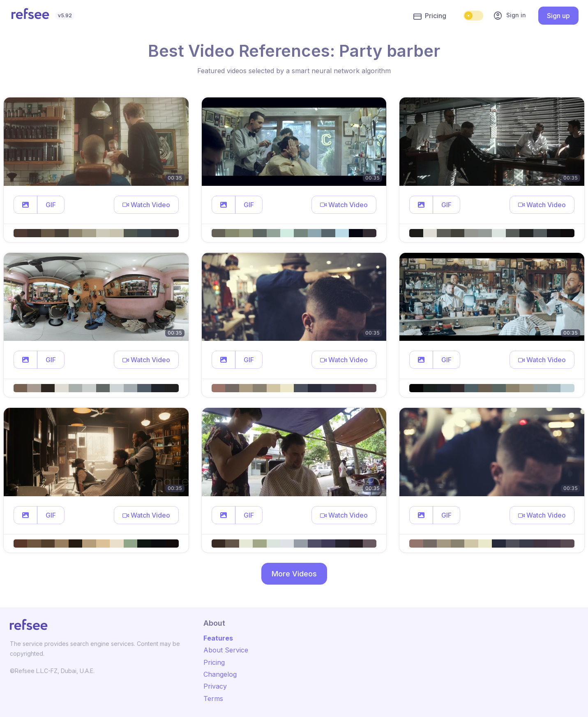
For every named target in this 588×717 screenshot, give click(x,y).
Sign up (558, 16)
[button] (25, 205)
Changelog (220, 674)
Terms (213, 698)
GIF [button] (51, 205)
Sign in (510, 16)
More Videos (294, 574)
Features (218, 638)
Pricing (430, 16)
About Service (226, 650)
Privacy (215, 686)
